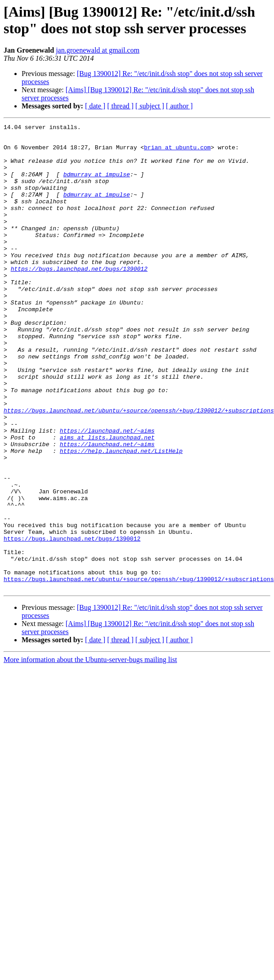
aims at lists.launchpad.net (107, 501)
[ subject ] (150, 106)
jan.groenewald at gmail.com (98, 50)
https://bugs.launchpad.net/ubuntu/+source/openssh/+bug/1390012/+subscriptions (139, 468)
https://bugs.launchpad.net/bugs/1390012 (79, 298)
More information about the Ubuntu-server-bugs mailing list (90, 753)
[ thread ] (120, 106)
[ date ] (95, 106)
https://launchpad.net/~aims (107, 492)
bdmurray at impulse (97, 185)
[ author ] (180, 106)
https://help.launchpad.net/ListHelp (121, 517)
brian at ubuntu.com (177, 152)
